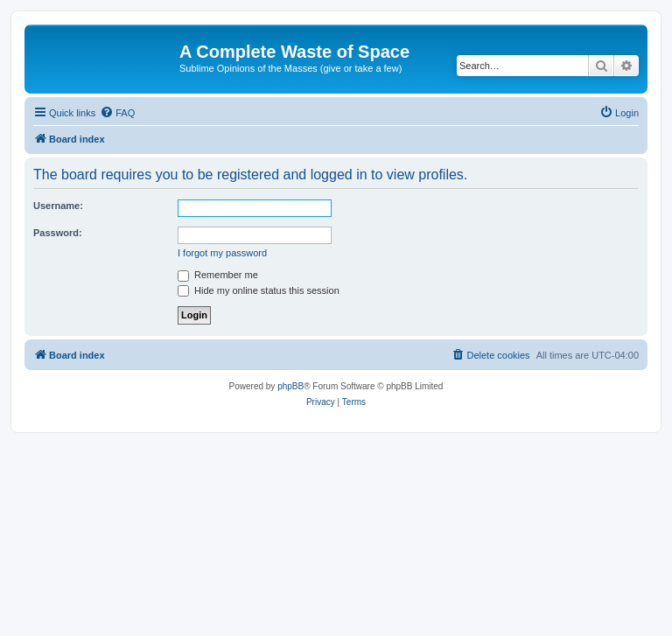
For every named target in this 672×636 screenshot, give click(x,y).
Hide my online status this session (259, 290)
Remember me (218, 275)
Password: (58, 233)
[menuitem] (117, 113)
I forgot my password (222, 253)
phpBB (290, 386)
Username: (58, 206)
